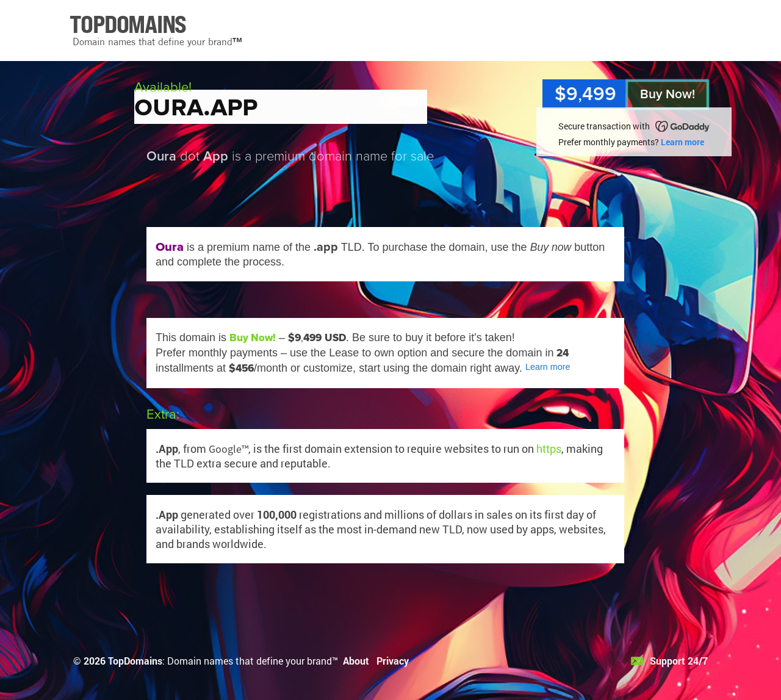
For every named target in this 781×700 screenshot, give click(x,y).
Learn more (682, 142)
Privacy (393, 661)
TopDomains (135, 661)
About (356, 661)
